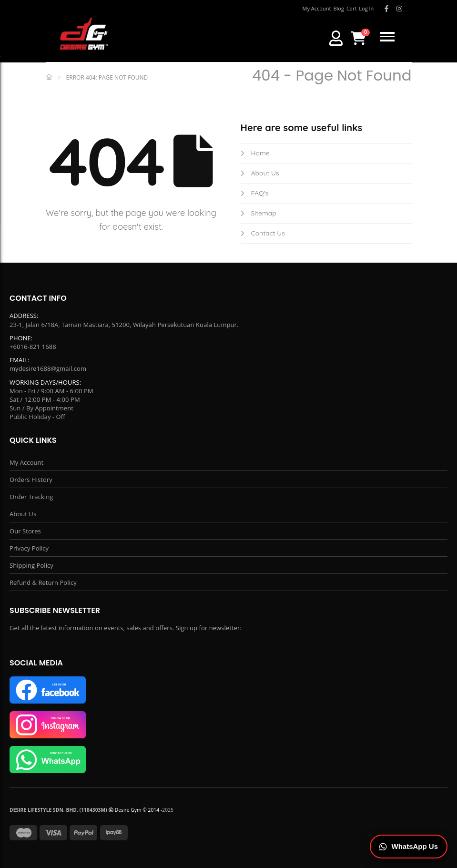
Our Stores (25, 531)
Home (255, 153)
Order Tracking (31, 497)
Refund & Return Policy (43, 582)
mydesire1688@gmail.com (48, 368)
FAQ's (255, 193)
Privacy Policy (29, 548)
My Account (26, 462)
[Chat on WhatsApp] (409, 847)
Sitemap (259, 213)
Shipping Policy (31, 565)
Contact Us (263, 233)
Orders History (31, 480)
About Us (260, 173)
